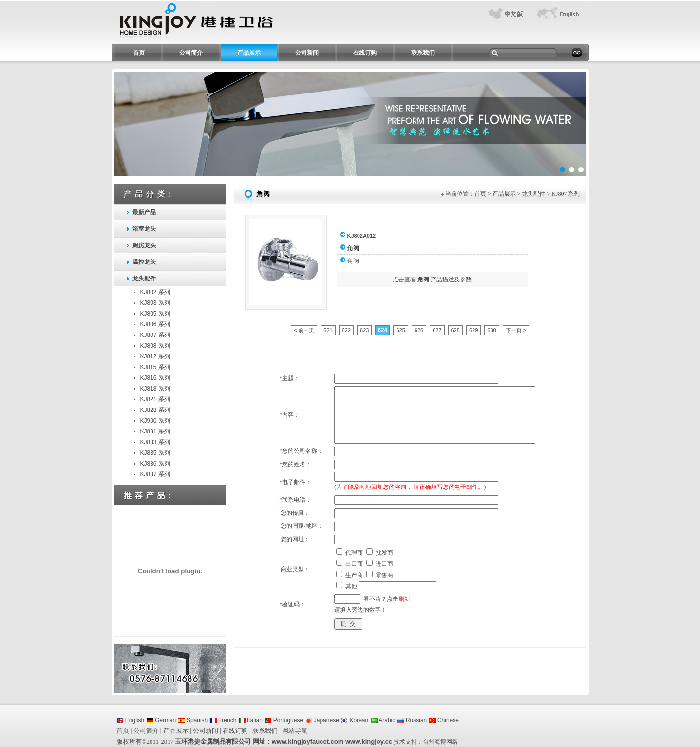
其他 (351, 586)
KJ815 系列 (155, 367)
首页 (139, 53)
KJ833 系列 (155, 442)
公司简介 (191, 53)
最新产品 (144, 212)
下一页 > (516, 330)
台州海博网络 (440, 742)
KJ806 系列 (155, 324)
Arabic (383, 720)
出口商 (354, 564)
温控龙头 (144, 262)
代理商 (354, 553)
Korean (354, 720)
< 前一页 (304, 330)
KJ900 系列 (155, 421)
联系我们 (423, 53)
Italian (250, 720)
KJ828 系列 (155, 410)
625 (400, 330)
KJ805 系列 (155, 314)
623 (364, 330)
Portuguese (284, 720)
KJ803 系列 (155, 303)
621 (328, 330)
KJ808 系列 (155, 346)
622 (346, 330)
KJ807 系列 (155, 335)
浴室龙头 (144, 229)
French (223, 720)
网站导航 (295, 731)
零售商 (384, 575)
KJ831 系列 (155, 431)
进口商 (384, 564)
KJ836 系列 (155, 464)
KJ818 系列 (155, 389)
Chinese (444, 720)
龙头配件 (144, 279)
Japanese (322, 720)
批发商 (384, 553)
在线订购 (365, 53)
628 (455, 330)
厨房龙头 (144, 245)
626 (419, 330)
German (161, 720)
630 (492, 330)
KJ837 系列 (155, 474)
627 (437, 330)
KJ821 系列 (155, 399)
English (131, 720)
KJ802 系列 (155, 292)
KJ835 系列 (155, 453)
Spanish (193, 720)
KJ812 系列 (155, 356)
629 (473, 330)
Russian (412, 720)
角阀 (353, 261)
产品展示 (249, 53)
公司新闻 (307, 53)
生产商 (354, 575)
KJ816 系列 (155, 378)
